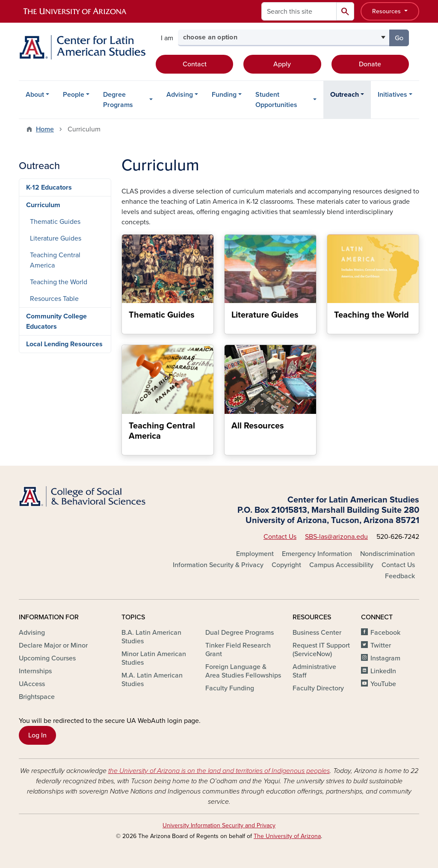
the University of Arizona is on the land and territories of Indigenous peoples (219, 771)
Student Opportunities (276, 100)
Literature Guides (56, 238)
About (35, 95)
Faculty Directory (318, 688)
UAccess (32, 684)
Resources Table (54, 299)
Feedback (400, 576)
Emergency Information (317, 554)
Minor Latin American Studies (154, 658)
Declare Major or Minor (53, 645)
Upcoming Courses (47, 658)
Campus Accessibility (341, 565)
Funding (224, 95)
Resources (387, 11)
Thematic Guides (55, 222)
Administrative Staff (314, 671)
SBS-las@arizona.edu (336, 537)
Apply (282, 64)
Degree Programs (118, 100)
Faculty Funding (230, 688)
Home (45, 129)
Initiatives (392, 95)
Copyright (286, 565)
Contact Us (280, 537)
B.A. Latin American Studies (151, 637)
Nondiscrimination (388, 554)
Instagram (385, 658)
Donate (370, 64)
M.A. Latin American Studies (152, 680)
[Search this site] (299, 11)
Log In (37, 735)
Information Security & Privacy (218, 565)
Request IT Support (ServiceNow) (321, 650)
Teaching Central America (55, 260)
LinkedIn (383, 671)
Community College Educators (56, 321)
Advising (180, 95)
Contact (195, 64)
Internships (35, 671)
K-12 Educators (49, 187)
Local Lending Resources (64, 344)
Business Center (317, 633)
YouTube (383, 684)
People (74, 95)
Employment (255, 554)
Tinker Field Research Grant (238, 650)
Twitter (381, 645)
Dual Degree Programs (240, 633)
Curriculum (43, 205)
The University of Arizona (287, 836)
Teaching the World (59, 282)
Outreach (345, 95)
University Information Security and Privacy (219, 825)
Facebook (385, 633)
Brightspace (37, 697)
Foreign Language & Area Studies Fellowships (243, 671)
